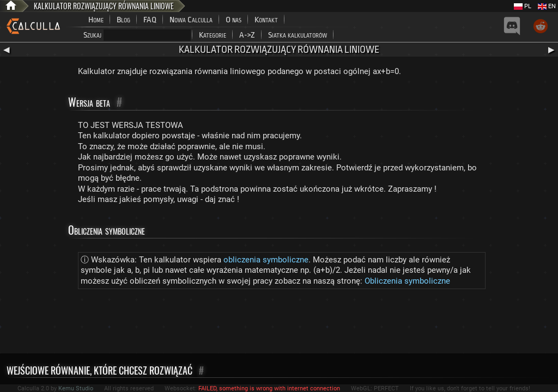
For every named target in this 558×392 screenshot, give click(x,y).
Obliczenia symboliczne (407, 281)
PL (523, 6)
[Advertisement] (279, 323)
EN (547, 6)
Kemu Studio (76, 388)
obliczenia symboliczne (266, 260)
